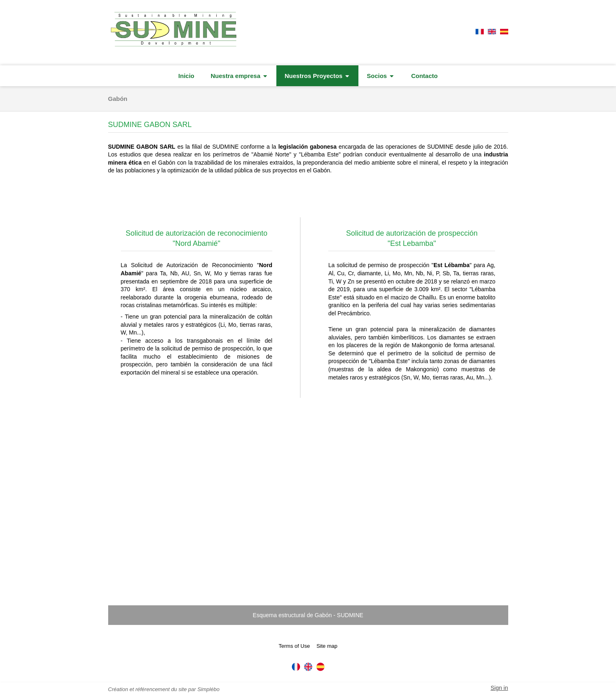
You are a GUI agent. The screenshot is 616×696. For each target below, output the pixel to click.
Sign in (499, 688)
